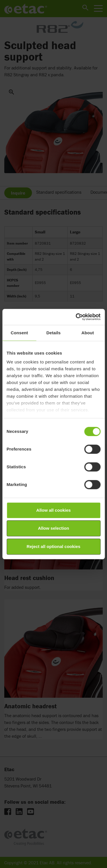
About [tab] (88, 333)
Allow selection (53, 528)
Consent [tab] (19, 333)
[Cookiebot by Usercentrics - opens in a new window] (76, 317)
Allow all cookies (53, 510)
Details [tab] (54, 333)
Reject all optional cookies (53, 546)
